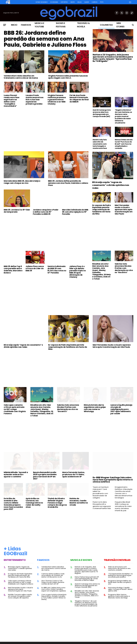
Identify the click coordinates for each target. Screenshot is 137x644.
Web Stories (120, 25)
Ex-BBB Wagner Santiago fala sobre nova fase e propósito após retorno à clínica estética (113, 480)
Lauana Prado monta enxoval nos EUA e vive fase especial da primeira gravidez (35, 100)
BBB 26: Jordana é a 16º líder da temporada (17, 211)
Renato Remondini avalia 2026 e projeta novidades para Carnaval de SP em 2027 (45, 476)
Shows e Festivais (61, 25)
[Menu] (5, 25)
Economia (54, 2)
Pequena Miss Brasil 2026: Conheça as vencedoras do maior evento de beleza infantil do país (123, 506)
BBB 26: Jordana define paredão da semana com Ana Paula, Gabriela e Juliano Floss (45, 39)
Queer (87, 2)
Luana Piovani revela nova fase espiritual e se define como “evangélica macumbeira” (12, 101)
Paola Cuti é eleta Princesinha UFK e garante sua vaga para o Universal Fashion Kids (102, 505)
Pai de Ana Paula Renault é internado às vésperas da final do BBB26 (79, 99)
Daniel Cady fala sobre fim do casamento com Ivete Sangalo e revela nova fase (100, 144)
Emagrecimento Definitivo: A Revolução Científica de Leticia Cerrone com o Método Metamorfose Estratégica (124, 492)
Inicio (14, 25)
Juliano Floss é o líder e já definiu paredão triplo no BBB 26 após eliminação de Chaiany (78, 272)
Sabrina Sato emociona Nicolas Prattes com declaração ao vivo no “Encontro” (124, 268)
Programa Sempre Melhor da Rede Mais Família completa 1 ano (120, 582)
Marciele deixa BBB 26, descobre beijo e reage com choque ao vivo (22, 182)
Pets (102, 2)
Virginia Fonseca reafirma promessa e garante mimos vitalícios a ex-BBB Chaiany (57, 100)
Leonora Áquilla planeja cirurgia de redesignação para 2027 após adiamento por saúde (121, 409)
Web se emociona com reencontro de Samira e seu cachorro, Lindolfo (119, 568)
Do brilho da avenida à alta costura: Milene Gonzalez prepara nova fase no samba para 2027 (13, 504)
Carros (95, 2)
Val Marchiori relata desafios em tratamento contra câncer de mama (21, 77)
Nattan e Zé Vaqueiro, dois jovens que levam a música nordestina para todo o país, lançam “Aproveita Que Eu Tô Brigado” (113, 58)
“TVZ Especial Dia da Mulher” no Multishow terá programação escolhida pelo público (120, 575)
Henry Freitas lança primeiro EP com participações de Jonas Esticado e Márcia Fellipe (87, 579)
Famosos (26, 25)
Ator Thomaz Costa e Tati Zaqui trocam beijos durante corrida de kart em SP (53, 582)
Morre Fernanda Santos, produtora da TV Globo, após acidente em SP (74, 474)
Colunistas (106, 25)
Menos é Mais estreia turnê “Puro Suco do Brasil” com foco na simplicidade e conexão (124, 144)
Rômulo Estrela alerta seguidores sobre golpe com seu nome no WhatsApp (95, 408)
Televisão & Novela (83, 25)
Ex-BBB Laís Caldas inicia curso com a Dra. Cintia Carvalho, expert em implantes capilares (54, 589)
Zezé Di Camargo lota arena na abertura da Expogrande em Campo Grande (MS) (102, 113)
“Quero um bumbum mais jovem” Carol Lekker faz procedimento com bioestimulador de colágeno (101, 492)
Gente (73, 2)
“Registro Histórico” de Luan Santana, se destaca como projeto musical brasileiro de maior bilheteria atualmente (123, 116)
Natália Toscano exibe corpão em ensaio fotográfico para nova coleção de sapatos (20, 596)
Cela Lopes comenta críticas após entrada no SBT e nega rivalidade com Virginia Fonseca (15, 409)
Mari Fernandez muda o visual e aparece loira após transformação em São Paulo (124, 210)
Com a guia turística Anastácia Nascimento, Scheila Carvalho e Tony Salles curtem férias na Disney (54, 597)
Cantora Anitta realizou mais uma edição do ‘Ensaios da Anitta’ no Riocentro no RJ (53, 575)
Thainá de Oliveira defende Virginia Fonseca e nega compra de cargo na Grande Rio (57, 503)
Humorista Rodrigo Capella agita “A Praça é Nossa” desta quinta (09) (120, 589)
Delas (80, 2)
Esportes (64, 2)
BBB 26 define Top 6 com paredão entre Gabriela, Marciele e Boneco (13, 270)
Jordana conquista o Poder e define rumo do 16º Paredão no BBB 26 (46, 212)
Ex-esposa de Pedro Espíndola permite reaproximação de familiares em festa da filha (101, 210)
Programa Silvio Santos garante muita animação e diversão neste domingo (119, 596)
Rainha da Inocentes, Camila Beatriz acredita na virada (79, 502)
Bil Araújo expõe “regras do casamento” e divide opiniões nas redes (111, 185)
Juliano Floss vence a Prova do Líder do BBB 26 (35, 268)
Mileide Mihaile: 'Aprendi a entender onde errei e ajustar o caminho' (16, 474)
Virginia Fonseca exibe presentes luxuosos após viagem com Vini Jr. (68, 77)
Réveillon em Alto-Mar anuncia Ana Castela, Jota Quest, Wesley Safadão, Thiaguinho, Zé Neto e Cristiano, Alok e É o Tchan (101, 271)
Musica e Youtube (39, 25)
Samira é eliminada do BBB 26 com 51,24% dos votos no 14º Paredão (57, 270)
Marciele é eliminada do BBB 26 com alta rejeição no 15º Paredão (75, 212)
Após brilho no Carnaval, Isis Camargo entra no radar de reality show (34, 503)
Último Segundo (42, 2)
